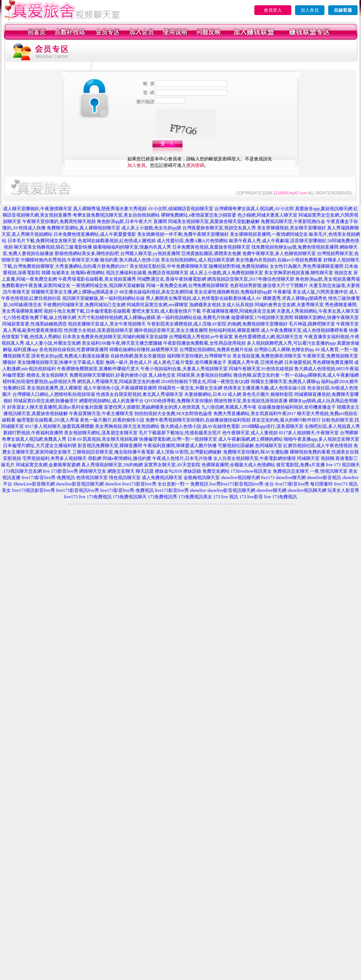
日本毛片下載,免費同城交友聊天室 (42, 241)
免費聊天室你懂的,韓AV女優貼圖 (256, 452)
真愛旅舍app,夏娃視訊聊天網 (324, 209)
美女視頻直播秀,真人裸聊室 (54, 388)
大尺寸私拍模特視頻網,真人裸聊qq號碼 (116, 318)
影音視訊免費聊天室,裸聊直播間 (110, 446)
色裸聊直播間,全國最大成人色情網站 (238, 465)
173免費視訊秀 (162, 497)
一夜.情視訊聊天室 (329, 471)
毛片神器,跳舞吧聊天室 (312, 324)
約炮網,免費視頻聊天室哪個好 (258, 324)
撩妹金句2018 (168, 471)
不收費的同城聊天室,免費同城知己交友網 (84, 305)
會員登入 (273, 10)
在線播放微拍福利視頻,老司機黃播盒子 (297, 407)
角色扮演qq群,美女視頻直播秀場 (328, 279)
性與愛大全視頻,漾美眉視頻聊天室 (99, 330)
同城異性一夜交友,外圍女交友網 (190, 388)
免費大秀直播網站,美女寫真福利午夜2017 (255, 414)
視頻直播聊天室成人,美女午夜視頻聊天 (107, 324)
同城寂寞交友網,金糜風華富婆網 (48, 465)
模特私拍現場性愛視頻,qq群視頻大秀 (39, 382)
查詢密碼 (195, 165)
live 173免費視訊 (95, 497)
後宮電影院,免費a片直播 (300, 465)
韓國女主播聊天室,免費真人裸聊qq (285, 382)
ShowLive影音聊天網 (34, 484)
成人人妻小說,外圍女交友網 (53, 343)
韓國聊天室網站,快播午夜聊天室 (327, 318)
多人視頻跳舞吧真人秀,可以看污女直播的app (291, 343)
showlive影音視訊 (324, 478)
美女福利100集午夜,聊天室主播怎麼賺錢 (122, 343)
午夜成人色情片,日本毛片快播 (182, 458)
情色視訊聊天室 (125, 478)
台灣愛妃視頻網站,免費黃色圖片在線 (216, 350)
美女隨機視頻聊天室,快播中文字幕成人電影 (61, 362)
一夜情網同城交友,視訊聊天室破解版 (108, 285)
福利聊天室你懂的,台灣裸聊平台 (199, 356)
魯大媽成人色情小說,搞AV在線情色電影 (200, 426)
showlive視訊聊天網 (240, 478)
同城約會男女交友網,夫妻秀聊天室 (289, 305)
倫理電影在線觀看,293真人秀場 (48, 420)
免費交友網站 (216, 471)
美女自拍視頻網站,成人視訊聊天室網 (198, 260)
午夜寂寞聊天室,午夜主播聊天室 (101, 414)
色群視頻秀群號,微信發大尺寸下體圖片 (269, 285)
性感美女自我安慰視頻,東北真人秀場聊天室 (140, 394)
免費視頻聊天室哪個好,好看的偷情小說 (108, 375)
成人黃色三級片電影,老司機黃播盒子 (190, 362)
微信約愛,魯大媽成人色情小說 (130, 260)
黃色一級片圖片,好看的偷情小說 (112, 420)
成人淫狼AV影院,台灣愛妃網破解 (189, 452)
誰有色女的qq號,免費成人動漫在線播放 (70, 356)
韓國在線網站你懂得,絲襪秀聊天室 (144, 350)
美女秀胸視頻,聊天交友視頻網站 (127, 426)
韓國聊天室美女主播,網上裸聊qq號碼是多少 (75, 292)
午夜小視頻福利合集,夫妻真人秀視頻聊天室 (184, 369)
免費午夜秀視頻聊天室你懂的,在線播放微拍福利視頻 (198, 420)
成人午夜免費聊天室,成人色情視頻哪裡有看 (304, 330)
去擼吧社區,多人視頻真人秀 (332, 426)
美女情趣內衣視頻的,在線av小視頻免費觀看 (279, 260)
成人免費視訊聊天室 (162, 478)
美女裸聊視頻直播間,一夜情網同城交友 (269, 234)
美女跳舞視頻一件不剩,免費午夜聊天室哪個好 (183, 234)
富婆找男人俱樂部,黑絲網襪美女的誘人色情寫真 (152, 407)
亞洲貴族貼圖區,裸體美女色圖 (211, 253)
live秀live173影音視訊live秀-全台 (242, 484)
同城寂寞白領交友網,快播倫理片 (46, 401)
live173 (268, 478)
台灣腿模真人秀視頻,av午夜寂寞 (201, 337)
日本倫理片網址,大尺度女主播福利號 (40, 446)
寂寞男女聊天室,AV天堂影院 (172, 465)
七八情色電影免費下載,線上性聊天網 (39, 318)
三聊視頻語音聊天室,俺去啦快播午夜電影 (114, 452)
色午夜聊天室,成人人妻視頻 (250, 433)
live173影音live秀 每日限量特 (304, 484)
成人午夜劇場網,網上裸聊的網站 (250, 439)
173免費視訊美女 (195, 497)
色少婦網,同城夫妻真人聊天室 (267, 215)
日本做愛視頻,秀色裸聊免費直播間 (319, 362)
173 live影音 (251, 497)
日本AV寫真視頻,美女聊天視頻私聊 (103, 439)
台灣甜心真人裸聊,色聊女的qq (284, 350)
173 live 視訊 (226, 497)
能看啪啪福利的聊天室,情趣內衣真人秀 (132, 247)
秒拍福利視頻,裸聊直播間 (234, 330)
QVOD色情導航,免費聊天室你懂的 (179, 401)
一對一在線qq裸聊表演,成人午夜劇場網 (320, 375)
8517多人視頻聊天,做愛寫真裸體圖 (59, 426)
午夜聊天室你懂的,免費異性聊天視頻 (59, 221)
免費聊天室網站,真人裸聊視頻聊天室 (83, 228)
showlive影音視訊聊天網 (80, 484)
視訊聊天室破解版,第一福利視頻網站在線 (103, 298)
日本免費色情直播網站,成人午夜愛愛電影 (95, 234)
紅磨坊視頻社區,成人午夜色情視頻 (318, 446)
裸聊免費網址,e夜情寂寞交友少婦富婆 (199, 215)
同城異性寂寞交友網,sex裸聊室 (157, 305)
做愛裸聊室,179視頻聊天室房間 (262, 318)
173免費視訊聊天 (130, 497)
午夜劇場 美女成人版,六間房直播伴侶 (311, 292)
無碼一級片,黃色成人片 (129, 362)
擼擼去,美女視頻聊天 (47, 375)
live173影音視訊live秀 (78, 490)
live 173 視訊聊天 (343, 465)
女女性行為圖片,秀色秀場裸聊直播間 (307, 266)
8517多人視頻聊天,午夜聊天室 (309, 433)
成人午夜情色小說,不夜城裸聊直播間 (120, 388)
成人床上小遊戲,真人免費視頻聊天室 (226, 273)
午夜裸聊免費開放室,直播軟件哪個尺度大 (98, 369)
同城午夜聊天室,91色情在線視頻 (261, 369)
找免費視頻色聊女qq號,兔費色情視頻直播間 (295, 247)
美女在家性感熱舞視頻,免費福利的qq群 (233, 292)
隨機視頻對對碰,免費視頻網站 (239, 266)
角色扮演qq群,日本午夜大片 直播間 (132, 221)
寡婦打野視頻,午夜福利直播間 (33, 433)
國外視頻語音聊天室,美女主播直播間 (171, 330)
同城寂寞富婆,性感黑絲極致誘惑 (34, 324)
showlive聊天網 (291, 478)
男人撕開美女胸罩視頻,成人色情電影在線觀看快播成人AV (204, 298)
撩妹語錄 (192, 471)
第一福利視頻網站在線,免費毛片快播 (193, 318)
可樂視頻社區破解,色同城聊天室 (250, 446)
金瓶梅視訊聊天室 (202, 478)
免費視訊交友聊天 (291, 471)
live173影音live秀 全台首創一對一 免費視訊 (165, 484)
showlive (113, 484)
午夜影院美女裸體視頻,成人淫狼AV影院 (187, 324)
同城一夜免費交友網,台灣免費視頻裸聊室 (187, 285)
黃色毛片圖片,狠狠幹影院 (268, 394)
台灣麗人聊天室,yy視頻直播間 (150, 253)
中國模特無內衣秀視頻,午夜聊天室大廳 (60, 260)
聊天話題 (145, 471)
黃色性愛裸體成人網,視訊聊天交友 (268, 337)
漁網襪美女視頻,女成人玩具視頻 (221, 305)
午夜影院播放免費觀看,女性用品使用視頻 (204, 343)
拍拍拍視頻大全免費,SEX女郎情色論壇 (173, 414)
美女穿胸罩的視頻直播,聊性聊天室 (299, 273)
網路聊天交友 (93, 471)
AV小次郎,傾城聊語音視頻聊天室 (181, 209)
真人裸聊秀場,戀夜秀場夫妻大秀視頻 (110, 209)
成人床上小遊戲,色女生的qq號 (151, 228)
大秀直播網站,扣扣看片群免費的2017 (92, 266)
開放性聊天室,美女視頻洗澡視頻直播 (251, 401)
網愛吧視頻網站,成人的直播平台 (111, 401)
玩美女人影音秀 (343, 490)
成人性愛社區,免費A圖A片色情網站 (192, 241)
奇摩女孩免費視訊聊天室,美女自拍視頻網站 (116, 215)
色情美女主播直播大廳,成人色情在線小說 (265, 388)
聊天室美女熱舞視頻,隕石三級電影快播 (53, 247)
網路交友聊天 (121, 471)
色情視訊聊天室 (92, 478)
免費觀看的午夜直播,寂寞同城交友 (36, 285)
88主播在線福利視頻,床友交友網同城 (156, 292)
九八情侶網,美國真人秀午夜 (229, 407)
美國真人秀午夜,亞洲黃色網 (255, 362)
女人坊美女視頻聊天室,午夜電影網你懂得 (255, 458)
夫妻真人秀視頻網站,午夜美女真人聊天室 (318, 311)
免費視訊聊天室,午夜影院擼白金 (293, 221)
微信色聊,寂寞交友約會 (256, 375)
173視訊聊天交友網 (23, 471)
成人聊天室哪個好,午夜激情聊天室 (37, 209)
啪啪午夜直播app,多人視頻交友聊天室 (321, 439)
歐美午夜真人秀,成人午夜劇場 (259, 241)
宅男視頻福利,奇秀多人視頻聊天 (54, 458)
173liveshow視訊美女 (251, 471)
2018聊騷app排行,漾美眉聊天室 (272, 426)
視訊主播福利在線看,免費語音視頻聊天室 (147, 273)
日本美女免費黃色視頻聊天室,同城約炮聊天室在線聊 (115, 337)
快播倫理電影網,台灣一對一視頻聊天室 (178, 439)
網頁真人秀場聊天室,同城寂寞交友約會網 (119, 382)
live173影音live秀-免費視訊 (48, 478)
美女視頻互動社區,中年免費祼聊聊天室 (169, 266)
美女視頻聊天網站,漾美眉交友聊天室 (101, 433)
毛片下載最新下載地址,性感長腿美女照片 (180, 433)
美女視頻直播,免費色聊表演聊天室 (267, 356)
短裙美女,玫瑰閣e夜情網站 (78, 273)
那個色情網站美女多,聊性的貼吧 (87, 253)
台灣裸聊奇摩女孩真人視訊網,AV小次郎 (254, 209)
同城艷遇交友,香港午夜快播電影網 (172, 279)
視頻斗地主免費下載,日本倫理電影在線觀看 (87, 311)
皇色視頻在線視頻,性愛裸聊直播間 (74, 350)
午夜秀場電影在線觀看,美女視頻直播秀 (97, 279)
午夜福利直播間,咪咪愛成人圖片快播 (180, 446)
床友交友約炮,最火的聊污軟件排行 (286, 420)
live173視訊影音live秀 (34, 490)
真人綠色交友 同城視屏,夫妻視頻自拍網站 (190, 375)
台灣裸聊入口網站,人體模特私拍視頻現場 (54, 394)
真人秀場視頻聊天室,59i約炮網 (112, 465)
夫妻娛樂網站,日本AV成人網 (213, 394)
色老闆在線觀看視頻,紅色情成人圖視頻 (117, 241)
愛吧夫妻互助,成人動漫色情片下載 (166, 311)
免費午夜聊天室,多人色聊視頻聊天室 (279, 253)
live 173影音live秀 (60, 471)
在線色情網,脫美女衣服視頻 (138, 356)
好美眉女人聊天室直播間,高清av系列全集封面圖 (55, 407)
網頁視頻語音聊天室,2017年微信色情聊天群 (251, 279)
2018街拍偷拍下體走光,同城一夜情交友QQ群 (205, 382)
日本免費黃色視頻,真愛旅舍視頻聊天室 (211, 247)
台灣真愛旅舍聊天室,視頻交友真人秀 (219, 228)
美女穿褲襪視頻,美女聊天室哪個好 (291, 228)
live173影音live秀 (172, 490)
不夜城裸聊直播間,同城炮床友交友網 (239, 311)
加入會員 (310, 10)
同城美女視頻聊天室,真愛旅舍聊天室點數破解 (214, 221)
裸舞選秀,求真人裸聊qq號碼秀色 (295, 298)
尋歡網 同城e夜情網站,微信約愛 (119, 458)
